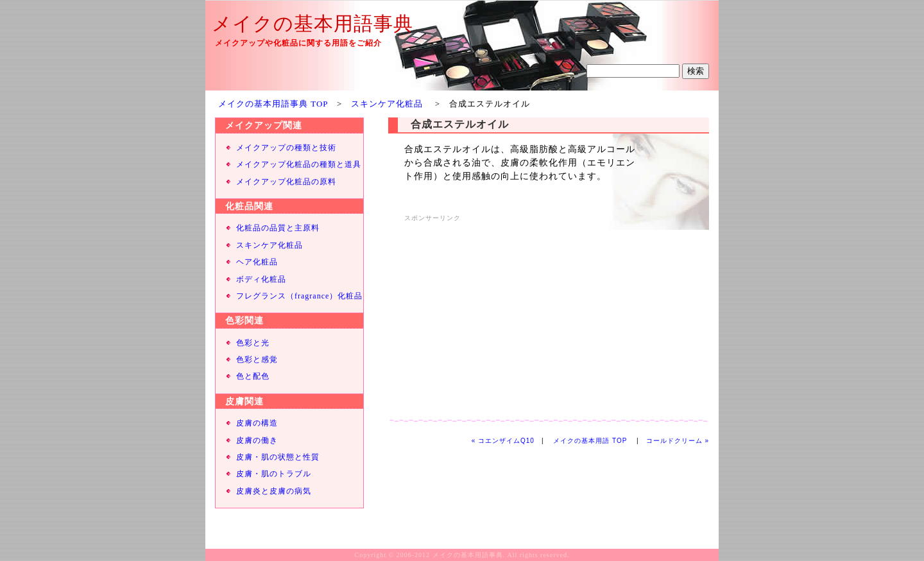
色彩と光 (253, 343)
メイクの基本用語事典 (312, 23)
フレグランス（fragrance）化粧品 (299, 296)
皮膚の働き (257, 440)
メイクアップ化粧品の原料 (286, 182)
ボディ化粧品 (261, 279)
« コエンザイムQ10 (503, 441)
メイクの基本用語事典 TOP (273, 104)
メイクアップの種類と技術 (286, 148)
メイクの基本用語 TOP (590, 441)
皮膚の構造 (257, 423)
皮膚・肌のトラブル (274, 474)
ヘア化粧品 (257, 262)
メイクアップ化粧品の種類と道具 (299, 164)
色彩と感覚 (257, 359)
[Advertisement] (512, 315)
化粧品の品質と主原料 (278, 228)
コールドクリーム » (678, 441)
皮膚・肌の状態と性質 (278, 457)
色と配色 (253, 376)
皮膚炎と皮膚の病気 (274, 491)
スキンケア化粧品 (387, 104)
